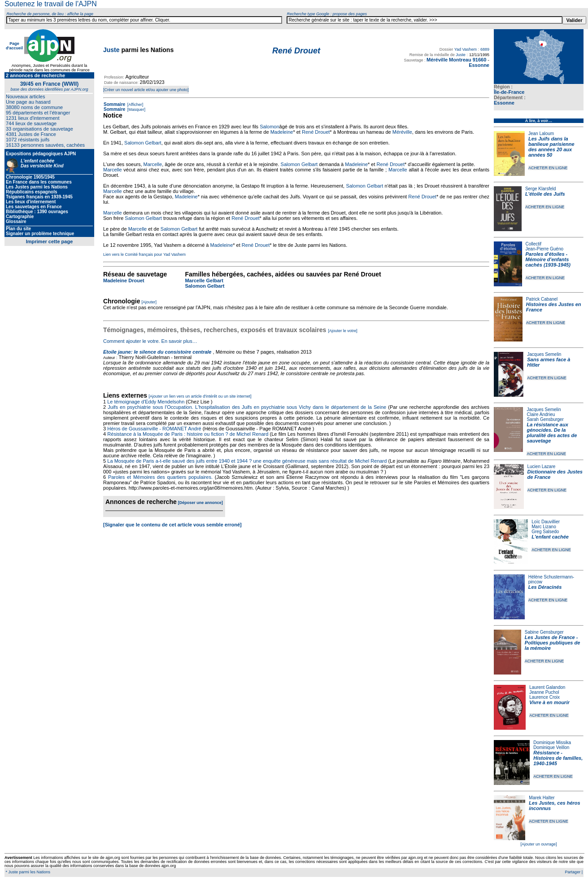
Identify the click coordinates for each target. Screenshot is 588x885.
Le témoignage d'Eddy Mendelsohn (146, 402)
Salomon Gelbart (143, 143)
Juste (111, 50)
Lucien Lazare (542, 467)
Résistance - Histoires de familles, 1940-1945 (558, 758)
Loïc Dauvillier (546, 522)
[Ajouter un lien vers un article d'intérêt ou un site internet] (200, 396)
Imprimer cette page (50, 241)
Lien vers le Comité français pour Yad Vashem (144, 254)
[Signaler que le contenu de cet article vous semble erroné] (172, 525)
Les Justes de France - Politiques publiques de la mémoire (552, 643)
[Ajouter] (149, 302)
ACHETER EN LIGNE (548, 168)
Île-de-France (509, 92)
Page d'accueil (14, 46)
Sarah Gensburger (545, 419)
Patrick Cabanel (542, 299)
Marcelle (153, 164)
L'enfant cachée (550, 537)
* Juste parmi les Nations (27, 872)
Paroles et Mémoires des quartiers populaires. (160, 477)
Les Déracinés (545, 587)
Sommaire (114, 104)
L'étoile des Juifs (545, 194)
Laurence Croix (544, 697)
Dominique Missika (552, 743)
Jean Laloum (541, 134)
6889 (485, 49)
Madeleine (282, 132)
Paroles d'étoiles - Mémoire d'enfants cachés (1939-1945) (548, 259)
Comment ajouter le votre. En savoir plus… (150, 341)
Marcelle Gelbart (204, 280)
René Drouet (316, 132)
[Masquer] (136, 110)
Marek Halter (542, 798)
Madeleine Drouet (124, 280)
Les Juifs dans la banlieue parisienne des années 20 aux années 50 (551, 147)
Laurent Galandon (547, 687)
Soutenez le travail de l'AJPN (51, 4)
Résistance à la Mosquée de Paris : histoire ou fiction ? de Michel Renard (188, 434)
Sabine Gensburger (544, 632)
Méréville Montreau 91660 (456, 60)
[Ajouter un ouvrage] (538, 844)
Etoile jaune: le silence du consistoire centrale (157, 352)
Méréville (402, 132)
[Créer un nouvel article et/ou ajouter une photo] (146, 90)
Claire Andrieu (541, 414)
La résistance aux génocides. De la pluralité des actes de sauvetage (552, 433)
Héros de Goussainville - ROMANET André (154, 429)
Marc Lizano (544, 527)
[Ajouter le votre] (343, 331)
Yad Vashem (466, 49)
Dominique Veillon (551, 747)
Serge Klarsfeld (540, 189)
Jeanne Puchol (544, 692)
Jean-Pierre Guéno (545, 249)
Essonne (504, 103)
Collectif (534, 244)
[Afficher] (135, 105)
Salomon (269, 127)
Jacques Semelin (544, 354)
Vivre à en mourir (549, 702)
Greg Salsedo (545, 532)
